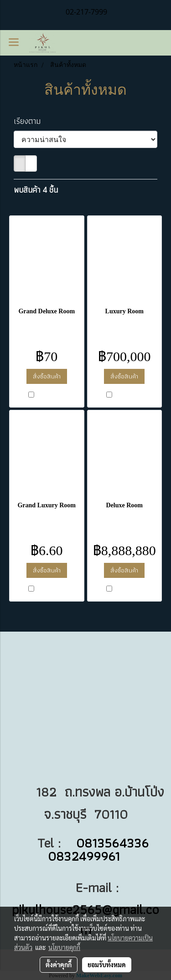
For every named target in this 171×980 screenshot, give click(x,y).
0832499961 (86, 856)
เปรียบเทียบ (50, 395)
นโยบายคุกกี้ (64, 947)
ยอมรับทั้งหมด (107, 965)
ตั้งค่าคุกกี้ (59, 965)
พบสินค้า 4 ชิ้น (36, 190)
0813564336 (112, 843)
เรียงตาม (31, 121)
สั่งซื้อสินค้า (47, 376)
